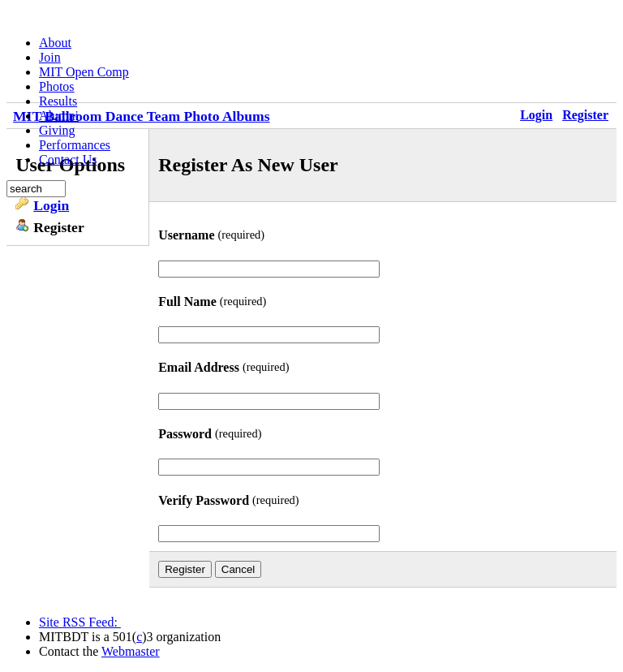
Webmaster (131, 651)
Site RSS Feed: (80, 622)
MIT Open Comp (84, 72)
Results (58, 101)
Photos (57, 86)
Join (50, 57)
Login (51, 205)
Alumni (59, 116)
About (55, 43)
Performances (75, 145)
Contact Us (68, 159)
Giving (57, 130)
